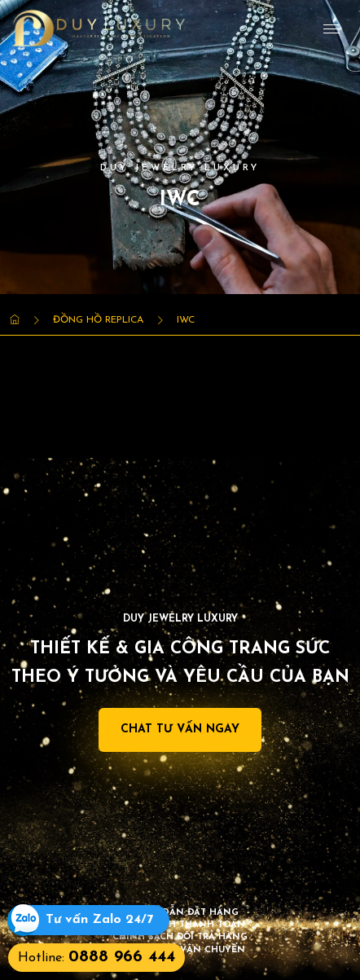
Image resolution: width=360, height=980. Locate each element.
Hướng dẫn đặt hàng (180, 913)
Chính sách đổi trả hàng (180, 937)
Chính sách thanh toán (180, 925)
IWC (186, 320)
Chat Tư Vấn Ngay (180, 730)
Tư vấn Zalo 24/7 (99, 920)
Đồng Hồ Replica (98, 320)
